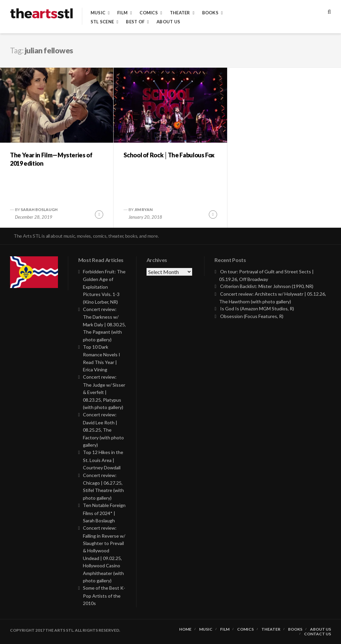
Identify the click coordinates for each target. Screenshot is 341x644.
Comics (149, 13)
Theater (180, 13)
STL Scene (102, 22)
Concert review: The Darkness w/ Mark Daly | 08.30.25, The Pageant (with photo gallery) (104, 324)
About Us (168, 22)
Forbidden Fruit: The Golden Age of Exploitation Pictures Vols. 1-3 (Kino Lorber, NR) (104, 287)
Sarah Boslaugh (39, 209)
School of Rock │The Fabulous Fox (169, 155)
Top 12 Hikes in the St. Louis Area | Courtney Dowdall (103, 460)
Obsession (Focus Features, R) (252, 316)
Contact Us (318, 634)
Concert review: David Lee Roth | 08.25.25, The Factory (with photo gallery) (103, 430)
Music (98, 13)
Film (122, 13)
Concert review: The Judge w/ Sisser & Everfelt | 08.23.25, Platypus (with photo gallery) (104, 392)
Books (210, 13)
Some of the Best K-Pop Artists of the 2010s (104, 595)
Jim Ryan (143, 209)
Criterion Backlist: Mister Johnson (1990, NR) (267, 286)
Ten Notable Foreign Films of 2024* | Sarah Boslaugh (104, 513)
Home (185, 629)
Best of (135, 22)
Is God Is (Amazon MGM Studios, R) (257, 308)
